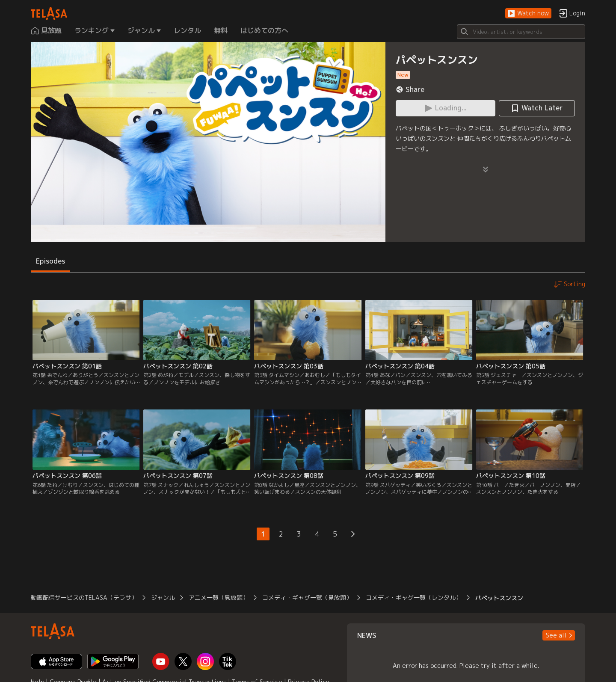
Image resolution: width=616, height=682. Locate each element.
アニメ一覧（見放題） (219, 597)
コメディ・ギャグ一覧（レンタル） (414, 597)
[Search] (521, 32)
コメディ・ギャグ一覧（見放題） (307, 597)
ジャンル (163, 597)
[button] (528, 13)
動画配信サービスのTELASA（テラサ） (84, 597)
